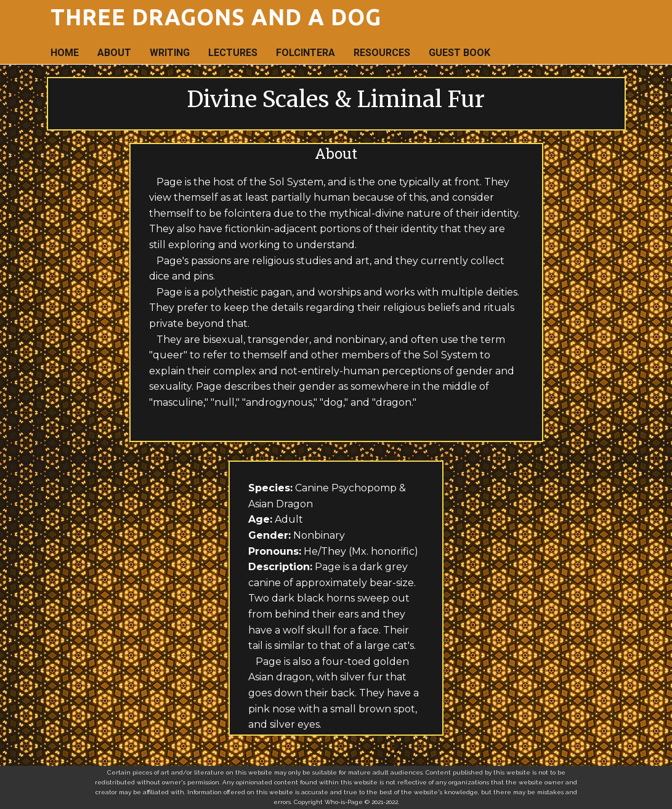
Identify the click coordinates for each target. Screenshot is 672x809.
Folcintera (306, 53)
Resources (382, 53)
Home (65, 53)
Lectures (233, 53)
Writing (170, 53)
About (114, 53)
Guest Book (459, 53)
